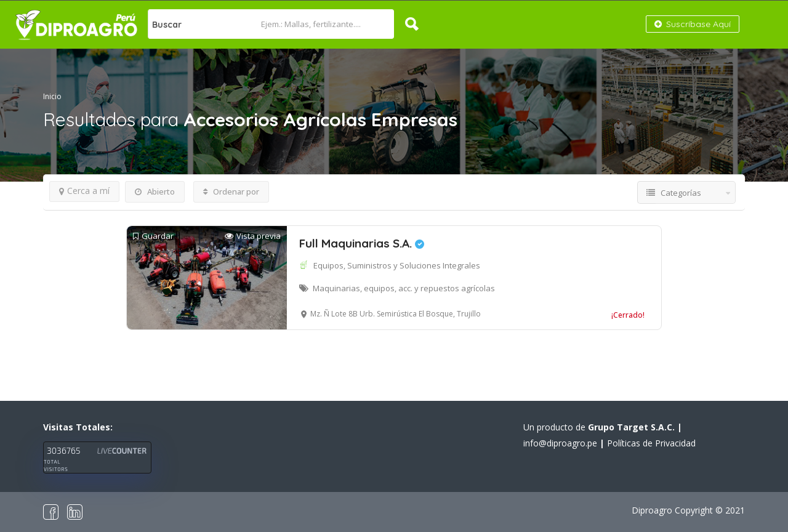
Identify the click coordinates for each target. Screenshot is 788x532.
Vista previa (253, 236)
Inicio (52, 96)
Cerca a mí (84, 191)
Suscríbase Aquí (693, 24)
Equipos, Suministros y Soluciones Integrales (397, 265)
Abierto (155, 191)
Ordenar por (231, 191)
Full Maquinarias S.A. (362, 243)
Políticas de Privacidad (651, 443)
